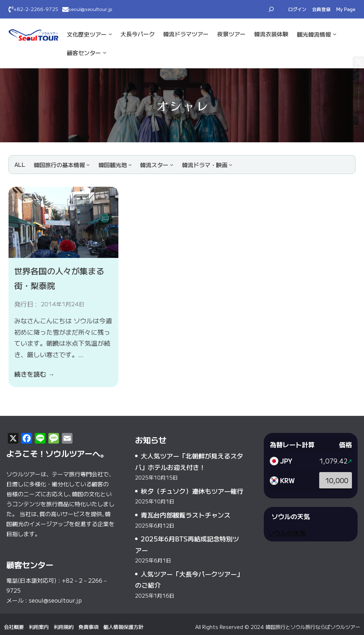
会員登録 (321, 9)
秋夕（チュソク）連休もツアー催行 (192, 491)
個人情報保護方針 (123, 627)
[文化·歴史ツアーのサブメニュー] (110, 34)
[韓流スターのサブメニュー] (157, 165)
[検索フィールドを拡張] (271, 9)
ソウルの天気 (287, 533)
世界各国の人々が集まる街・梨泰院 (59, 278)
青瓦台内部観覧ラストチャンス (186, 515)
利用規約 (64, 627)
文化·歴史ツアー (87, 34)
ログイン (297, 9)
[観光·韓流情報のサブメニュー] (335, 34)
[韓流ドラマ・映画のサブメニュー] (207, 165)
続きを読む (34, 374)
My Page (346, 9)
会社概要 (14, 627)
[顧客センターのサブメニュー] (105, 52)
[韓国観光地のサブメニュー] (115, 165)
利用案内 (39, 627)
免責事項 (89, 627)
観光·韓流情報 (314, 34)
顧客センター (84, 53)
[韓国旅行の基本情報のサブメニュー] (62, 165)
